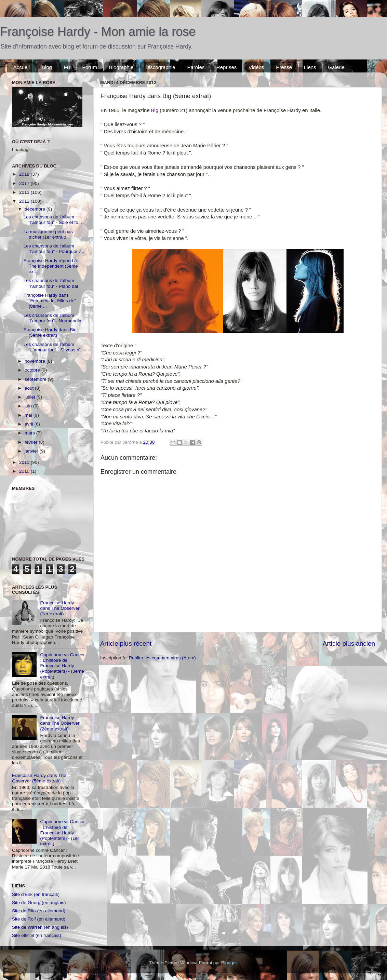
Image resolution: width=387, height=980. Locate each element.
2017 (25, 183)
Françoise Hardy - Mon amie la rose (98, 32)
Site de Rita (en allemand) (39, 911)
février (32, 442)
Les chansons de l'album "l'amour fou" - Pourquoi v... (54, 249)
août (30, 388)
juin (29, 406)
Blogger (229, 963)
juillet (31, 397)
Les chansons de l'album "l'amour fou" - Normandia (52, 318)
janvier (32, 451)
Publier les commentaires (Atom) (162, 658)
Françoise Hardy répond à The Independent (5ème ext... (51, 266)
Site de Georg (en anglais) (39, 903)
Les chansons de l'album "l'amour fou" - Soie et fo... (53, 220)
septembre (36, 379)
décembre (36, 209)
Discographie (160, 67)
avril (30, 424)
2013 (25, 192)
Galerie (336, 67)
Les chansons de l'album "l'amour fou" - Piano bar (51, 283)
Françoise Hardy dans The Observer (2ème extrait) (60, 723)
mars (30, 433)
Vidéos (256, 67)
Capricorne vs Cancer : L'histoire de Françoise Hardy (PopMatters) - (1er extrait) (62, 833)
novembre (36, 361)
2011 (25, 462)
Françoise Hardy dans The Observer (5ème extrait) (39, 778)
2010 (25, 471)
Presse (284, 67)
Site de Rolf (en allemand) (39, 919)
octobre (33, 370)
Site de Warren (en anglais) (40, 927)
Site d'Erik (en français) (36, 894)
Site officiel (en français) (37, 935)
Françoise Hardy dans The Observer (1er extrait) (60, 608)
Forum (90, 67)
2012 (25, 201)
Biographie (121, 67)
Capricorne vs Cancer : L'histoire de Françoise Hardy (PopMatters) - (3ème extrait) (62, 666)
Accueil (22, 67)
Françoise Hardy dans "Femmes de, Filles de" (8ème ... (50, 301)
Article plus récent (126, 643)
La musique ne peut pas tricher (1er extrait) (48, 234)
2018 (25, 174)
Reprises (226, 67)
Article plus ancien (349, 643)
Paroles (196, 67)
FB (67, 67)
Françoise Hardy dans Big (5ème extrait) (50, 332)
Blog (47, 67)
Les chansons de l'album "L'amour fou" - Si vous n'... (54, 347)
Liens (310, 67)
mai (29, 415)
